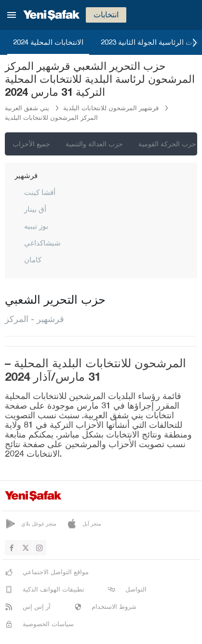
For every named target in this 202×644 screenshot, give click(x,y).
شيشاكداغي (42, 243)
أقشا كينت (40, 192)
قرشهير (26, 175)
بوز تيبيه (36, 226)
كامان (33, 259)
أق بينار (35, 209)
